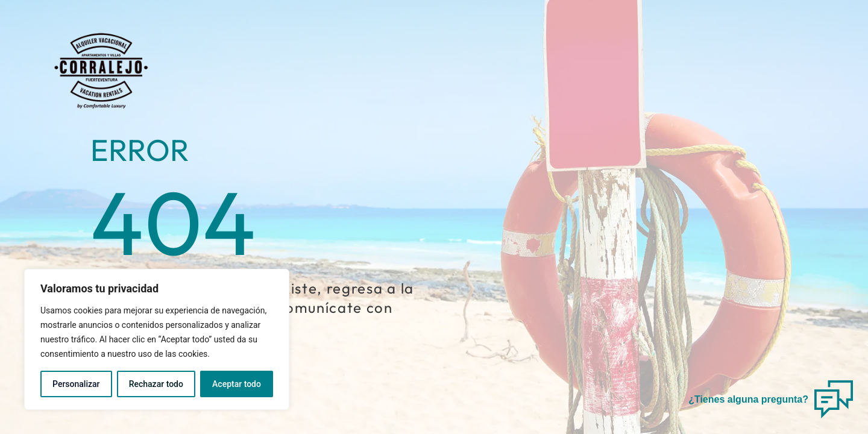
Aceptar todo (237, 384)
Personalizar (76, 384)
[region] (157, 339)
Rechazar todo (156, 384)
